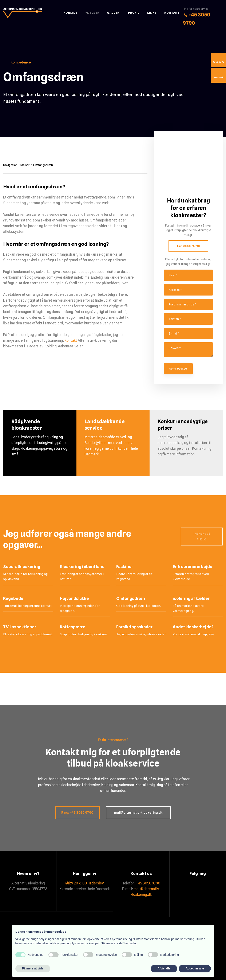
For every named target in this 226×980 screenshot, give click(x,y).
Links (152, 13)
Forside (71, 13)
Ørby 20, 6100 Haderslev (85, 883)
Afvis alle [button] (164, 968)
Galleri (114, 13)
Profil (134, 13)
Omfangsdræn (43, 165)
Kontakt (172, 13)
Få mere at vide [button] (33, 968)
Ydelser (92, 13)
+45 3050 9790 (188, 246)
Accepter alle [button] (195, 968)
